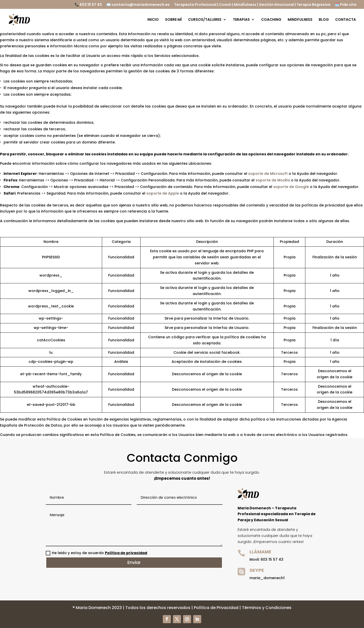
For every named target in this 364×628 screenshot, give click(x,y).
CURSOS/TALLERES (205, 20)
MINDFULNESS (300, 20)
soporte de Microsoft (268, 174)
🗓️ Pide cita (346, 5)
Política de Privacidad (216, 608)
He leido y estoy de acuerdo (96, 553)
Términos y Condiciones (267, 608)
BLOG (324, 20)
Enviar (134, 562)
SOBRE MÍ (173, 20)
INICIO (153, 20)
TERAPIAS (241, 20)
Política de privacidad (126, 553)
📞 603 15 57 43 (88, 5)
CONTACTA (346, 20)
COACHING (271, 20)
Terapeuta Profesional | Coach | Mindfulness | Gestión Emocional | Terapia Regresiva (252, 5)
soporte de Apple (163, 193)
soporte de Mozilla (273, 180)
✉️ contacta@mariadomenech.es (138, 5)
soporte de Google (291, 187)
